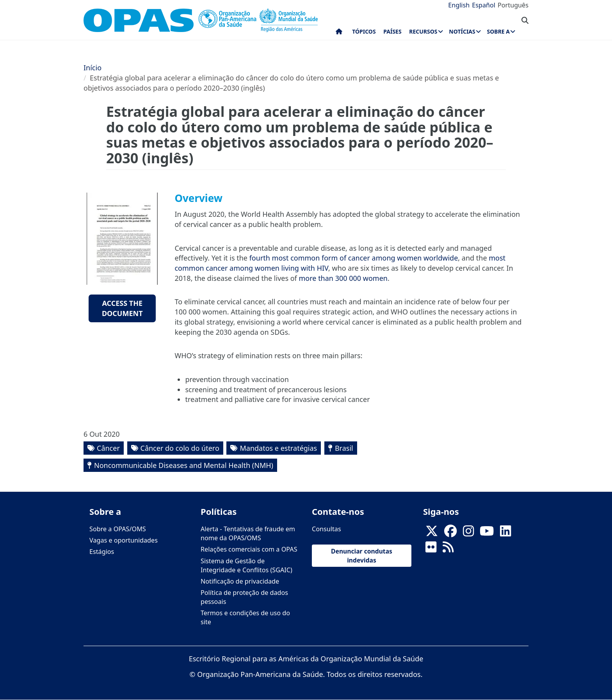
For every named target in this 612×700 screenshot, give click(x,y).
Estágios (102, 552)
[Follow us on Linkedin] (505, 534)
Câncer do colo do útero (180, 448)
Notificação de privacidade (240, 581)
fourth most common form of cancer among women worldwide (354, 258)
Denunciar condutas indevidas (362, 555)
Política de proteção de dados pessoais (244, 597)
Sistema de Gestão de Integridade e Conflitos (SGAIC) (246, 565)
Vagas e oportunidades (124, 540)
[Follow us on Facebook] (450, 534)
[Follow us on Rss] (448, 550)
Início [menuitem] (339, 33)
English (459, 5)
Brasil (344, 448)
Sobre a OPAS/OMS (118, 529)
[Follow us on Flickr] (431, 550)
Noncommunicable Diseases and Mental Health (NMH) (184, 465)
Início (93, 68)
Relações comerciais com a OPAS (249, 549)
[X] (432, 534)
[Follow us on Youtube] (487, 534)
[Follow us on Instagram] (468, 534)
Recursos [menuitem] (423, 31)
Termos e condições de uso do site (245, 617)
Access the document (122, 308)
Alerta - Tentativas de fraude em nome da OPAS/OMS (248, 533)
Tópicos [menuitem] (364, 31)
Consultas (326, 529)
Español (484, 5)
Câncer (108, 448)
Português (513, 5)
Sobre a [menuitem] (498, 31)
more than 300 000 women (343, 278)
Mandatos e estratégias (278, 448)
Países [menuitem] (392, 31)
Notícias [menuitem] (462, 31)
